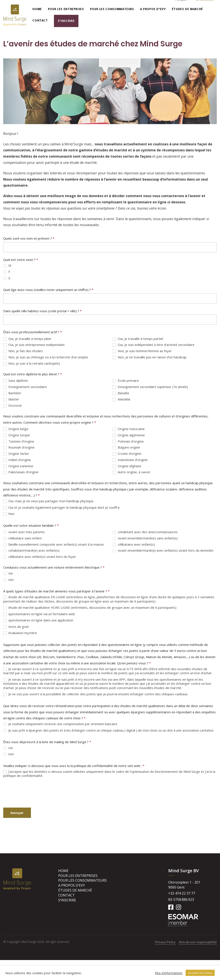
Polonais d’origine (128, 441)
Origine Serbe (16, 454)
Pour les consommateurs (112, 10)
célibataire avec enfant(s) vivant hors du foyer (40, 557)
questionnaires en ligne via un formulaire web (39, 614)
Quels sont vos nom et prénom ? (29, 238)
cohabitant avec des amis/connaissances (145, 532)
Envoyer (17, 813)
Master (11, 399)
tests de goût (16, 627)
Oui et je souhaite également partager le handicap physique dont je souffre (61, 507)
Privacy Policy (165, 942)
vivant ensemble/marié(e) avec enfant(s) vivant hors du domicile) (163, 550)
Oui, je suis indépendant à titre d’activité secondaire (154, 345)
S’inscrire (66, 21)
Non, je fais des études (23, 351)
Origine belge (16, 429)
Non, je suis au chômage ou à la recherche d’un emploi (46, 357)
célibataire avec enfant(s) (134, 544)
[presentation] (36, 793)
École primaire (126, 381)
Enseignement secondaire (25, 387)
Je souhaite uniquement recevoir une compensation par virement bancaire (60, 724)
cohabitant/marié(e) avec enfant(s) (31, 550)
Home (37, 10)
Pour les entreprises (66, 10)
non (8, 580)
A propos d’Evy (153, 10)
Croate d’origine (127, 454)
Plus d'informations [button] (169, 973)
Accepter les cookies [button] (200, 973)
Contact (40, 21)
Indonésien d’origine (130, 460)
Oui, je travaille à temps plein (27, 339)
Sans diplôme (16, 381)
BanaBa (121, 393)
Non (9, 514)
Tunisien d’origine (19, 441)
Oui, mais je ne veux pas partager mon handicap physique (48, 501)
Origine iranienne (18, 466)
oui (8, 573)
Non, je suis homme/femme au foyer (142, 351)
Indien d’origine (17, 460)
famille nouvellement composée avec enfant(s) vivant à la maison (54, 544)
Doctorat (12, 406)
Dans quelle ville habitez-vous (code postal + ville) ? (42, 311)
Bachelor (12, 393)
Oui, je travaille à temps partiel (138, 339)
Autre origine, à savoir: (132, 472)
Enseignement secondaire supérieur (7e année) (150, 387)
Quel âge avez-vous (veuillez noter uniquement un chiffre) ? (48, 290)
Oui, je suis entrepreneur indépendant (34, 345)
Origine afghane (127, 466)
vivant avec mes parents (24, 532)
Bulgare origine (126, 447)
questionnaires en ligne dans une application (38, 620)
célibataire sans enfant (22, 538)
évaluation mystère (20, 633)
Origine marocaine (129, 429)
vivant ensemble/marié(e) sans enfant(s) (145, 538)
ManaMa (121, 399)
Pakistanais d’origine (21, 472)
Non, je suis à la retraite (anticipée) (32, 363)
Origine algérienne (129, 435)
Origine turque (17, 435)
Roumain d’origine (19, 447)
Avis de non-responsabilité (198, 942)
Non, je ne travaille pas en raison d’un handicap (150, 357)
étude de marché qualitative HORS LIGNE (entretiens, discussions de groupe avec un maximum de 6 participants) (90, 608)
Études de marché (187, 10)
